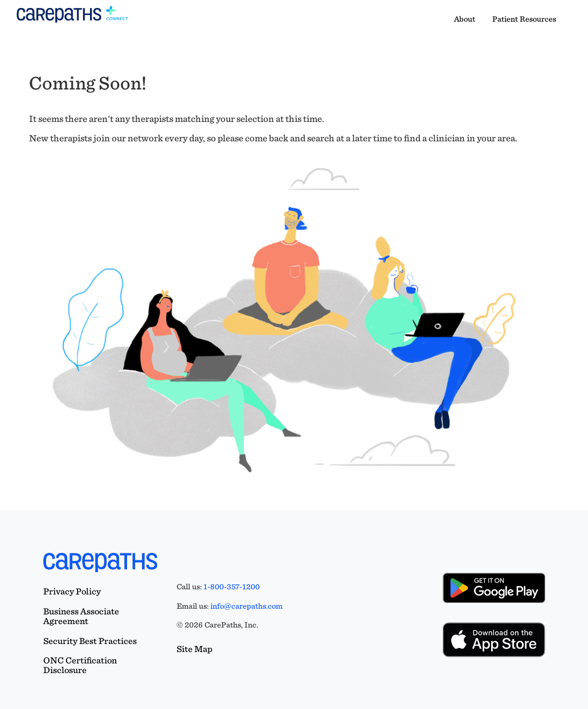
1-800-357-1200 (232, 586)
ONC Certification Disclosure (80, 665)
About (465, 19)
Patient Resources (524, 19)
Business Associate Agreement (81, 616)
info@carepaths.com (246, 606)
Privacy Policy (72, 591)
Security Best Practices (90, 641)
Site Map (195, 649)
